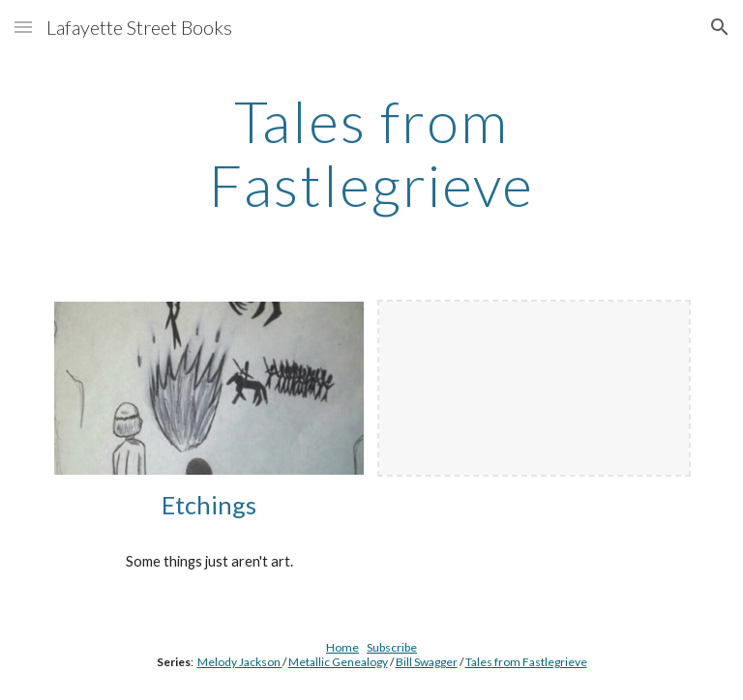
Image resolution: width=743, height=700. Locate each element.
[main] (371, 153)
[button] (23, 27)
